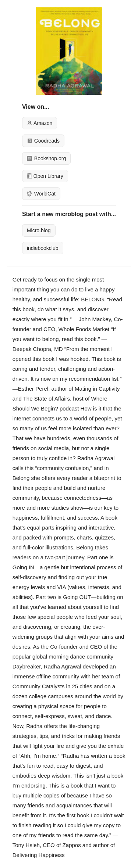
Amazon (40, 123)
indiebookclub (43, 248)
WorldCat (41, 194)
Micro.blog (39, 230)
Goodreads (43, 141)
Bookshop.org (46, 158)
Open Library (45, 176)
